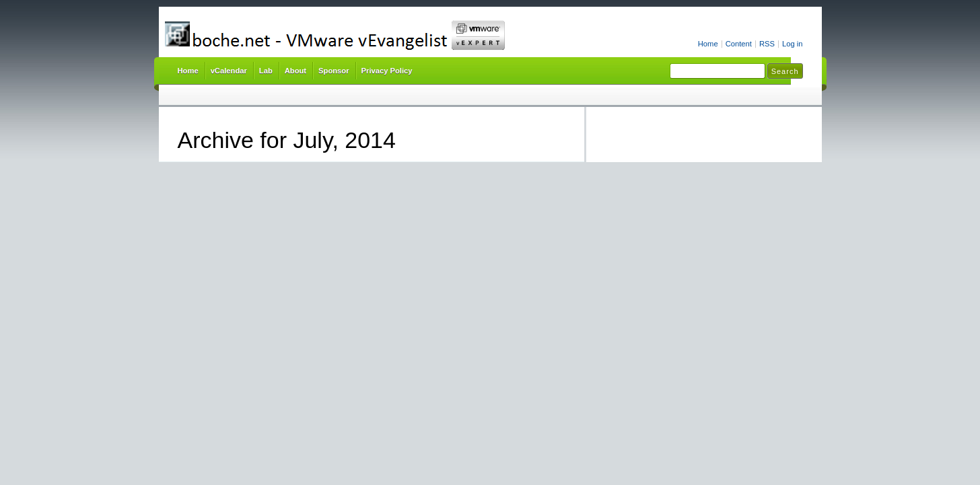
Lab (266, 71)
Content (739, 44)
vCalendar (229, 71)
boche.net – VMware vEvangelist (385, 35)
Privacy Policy (387, 71)
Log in (793, 44)
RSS (767, 44)
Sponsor (334, 71)
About (295, 71)
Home (708, 44)
